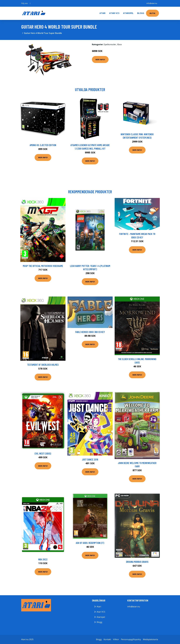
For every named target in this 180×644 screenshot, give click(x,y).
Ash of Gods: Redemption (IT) (90, 543)
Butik (152, 13)
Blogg (141, 13)
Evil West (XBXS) (43, 453)
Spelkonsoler (110, 44)
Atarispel (128, 13)
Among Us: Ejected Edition (43, 145)
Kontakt (107, 639)
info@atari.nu (152, 3)
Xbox (119, 44)
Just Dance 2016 (90, 459)
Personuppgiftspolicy (131, 639)
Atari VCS (114, 13)
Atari (102, 13)
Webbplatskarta (150, 639)
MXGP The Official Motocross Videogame (43, 266)
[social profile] (30, 3)
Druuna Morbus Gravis (137, 562)
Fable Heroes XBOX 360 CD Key (90, 332)
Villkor (116, 639)
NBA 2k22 (43, 559)
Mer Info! (100, 59)
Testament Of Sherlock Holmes (43, 365)
